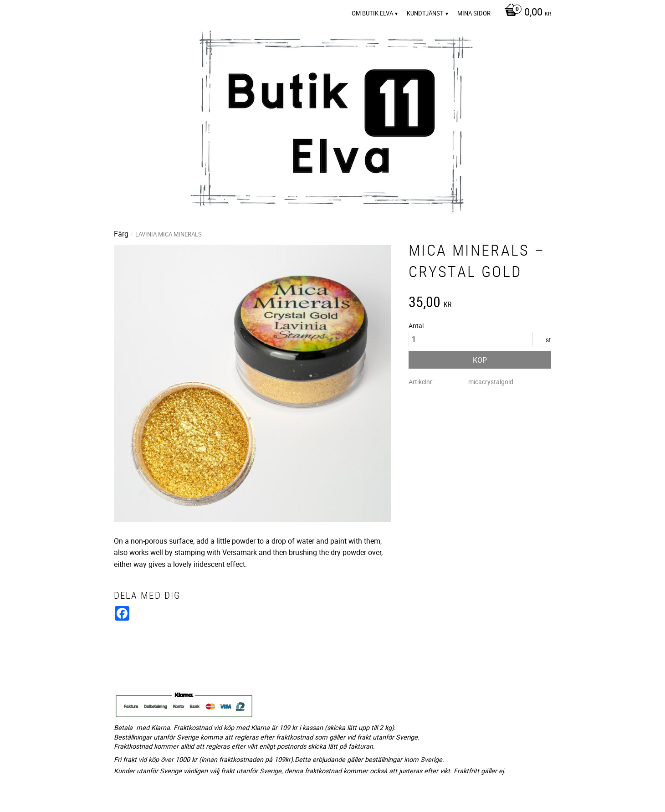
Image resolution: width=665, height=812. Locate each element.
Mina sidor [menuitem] (474, 13)
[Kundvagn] (525, 13)
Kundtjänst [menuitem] (425, 13)
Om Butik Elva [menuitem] (372, 13)
